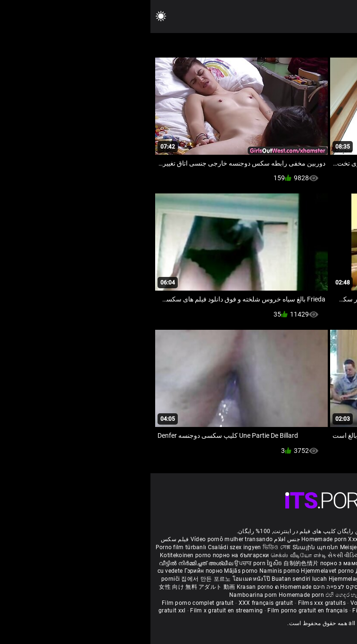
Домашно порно (229, 571)
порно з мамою (192, 563)
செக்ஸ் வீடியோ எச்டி (148, 555)
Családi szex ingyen (84, 547)
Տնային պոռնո (166, 547)
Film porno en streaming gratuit (306, 611)
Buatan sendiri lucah (149, 579)
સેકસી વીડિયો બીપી (200, 555)
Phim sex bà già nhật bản (275, 539)
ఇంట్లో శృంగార (303, 563)
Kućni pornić (270, 571)
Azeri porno (331, 579)
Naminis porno (130, 571)
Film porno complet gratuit (47, 603)
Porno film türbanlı (31, 547)
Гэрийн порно (54, 571)
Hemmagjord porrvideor (299, 547)
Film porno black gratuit (297, 603)
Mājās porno (91, 571)
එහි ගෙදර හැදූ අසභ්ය (202, 595)
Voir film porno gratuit (230, 603)
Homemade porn (174, 539)
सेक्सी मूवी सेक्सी (330, 555)
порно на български (90, 555)
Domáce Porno (309, 571)
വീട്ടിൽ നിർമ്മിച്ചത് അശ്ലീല (46, 563)
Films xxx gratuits (171, 603)
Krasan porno (105, 587)
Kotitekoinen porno (36, 555)
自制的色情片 (151, 563)
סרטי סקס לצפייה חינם (192, 587)
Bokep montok (243, 587)
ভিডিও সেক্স (126, 547)
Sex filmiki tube (253, 579)
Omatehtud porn (286, 587)
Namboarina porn (104, 595)
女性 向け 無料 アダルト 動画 (46, 587)
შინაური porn (248, 547)
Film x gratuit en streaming (76, 611)
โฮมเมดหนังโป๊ (102, 579)
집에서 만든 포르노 (56, 579)
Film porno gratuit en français (157, 611)
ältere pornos (329, 539)
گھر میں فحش (266, 563)
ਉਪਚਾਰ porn (100, 563)
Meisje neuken (208, 547)
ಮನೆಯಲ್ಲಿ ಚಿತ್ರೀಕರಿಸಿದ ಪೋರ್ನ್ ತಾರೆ (268, 555)
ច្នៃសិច (125, 563)
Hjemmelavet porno (178, 571)
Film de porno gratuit (230, 611)
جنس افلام (136, 539)
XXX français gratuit (116, 603)
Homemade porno (254, 595)
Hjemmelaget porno (206, 579)
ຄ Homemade (143, 587)
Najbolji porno (295, 579)
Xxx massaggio (218, 539)
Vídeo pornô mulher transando (81, 539)
